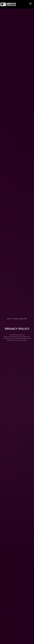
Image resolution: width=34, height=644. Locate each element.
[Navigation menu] (30, 4)
